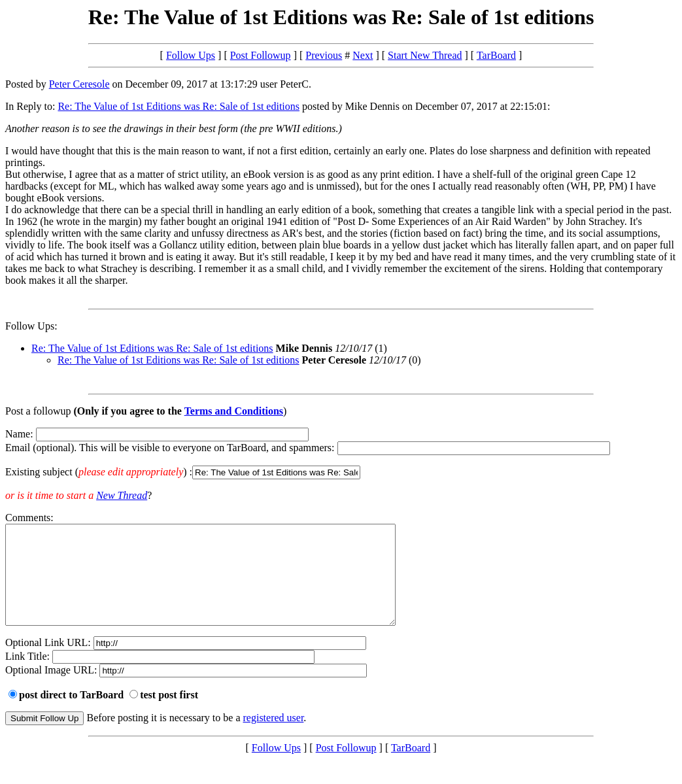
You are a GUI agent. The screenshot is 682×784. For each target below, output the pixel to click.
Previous (324, 55)
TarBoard (496, 55)
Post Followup (261, 55)
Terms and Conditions (234, 411)
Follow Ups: (31, 326)
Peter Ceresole (79, 84)
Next (363, 55)
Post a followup (38, 411)
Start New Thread (425, 55)
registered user (274, 737)
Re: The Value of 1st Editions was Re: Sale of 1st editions (179, 106)
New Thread (122, 495)
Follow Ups (191, 55)
